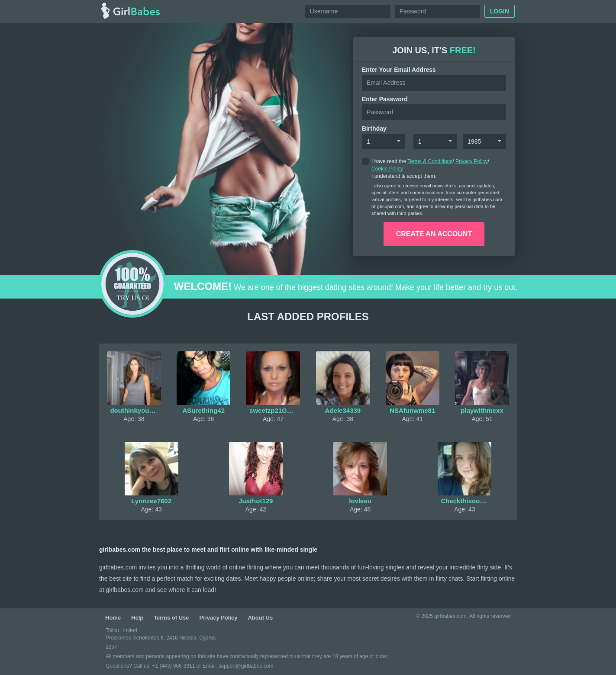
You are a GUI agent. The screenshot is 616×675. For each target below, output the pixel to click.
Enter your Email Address (399, 70)
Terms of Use (171, 618)
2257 (111, 647)
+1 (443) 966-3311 (173, 666)
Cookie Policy (387, 169)
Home (113, 618)
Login (500, 11)
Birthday (374, 129)
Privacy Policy (472, 161)
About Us (260, 618)
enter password (385, 99)
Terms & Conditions (430, 161)
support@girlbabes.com (246, 666)
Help (137, 618)
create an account (434, 234)
